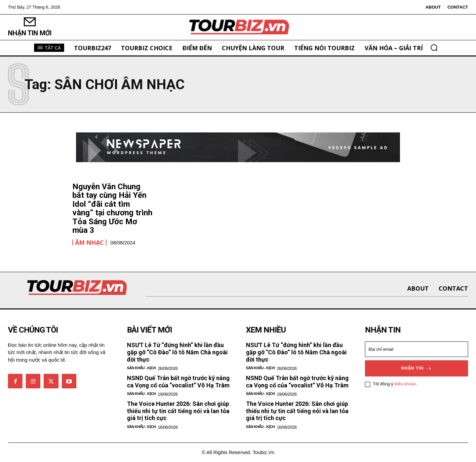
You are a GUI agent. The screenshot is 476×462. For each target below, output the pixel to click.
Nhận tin (416, 368)
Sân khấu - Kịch (141, 368)
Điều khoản (405, 384)
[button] (434, 48)
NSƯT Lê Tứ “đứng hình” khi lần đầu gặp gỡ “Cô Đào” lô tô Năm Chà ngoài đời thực (177, 352)
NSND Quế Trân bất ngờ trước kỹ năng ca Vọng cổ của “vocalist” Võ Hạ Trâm (178, 382)
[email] (416, 349)
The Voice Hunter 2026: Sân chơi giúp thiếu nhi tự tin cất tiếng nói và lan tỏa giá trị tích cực (178, 411)
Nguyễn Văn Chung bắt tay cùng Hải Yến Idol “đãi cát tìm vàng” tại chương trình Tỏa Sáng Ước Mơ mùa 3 (112, 208)
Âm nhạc (89, 242)
